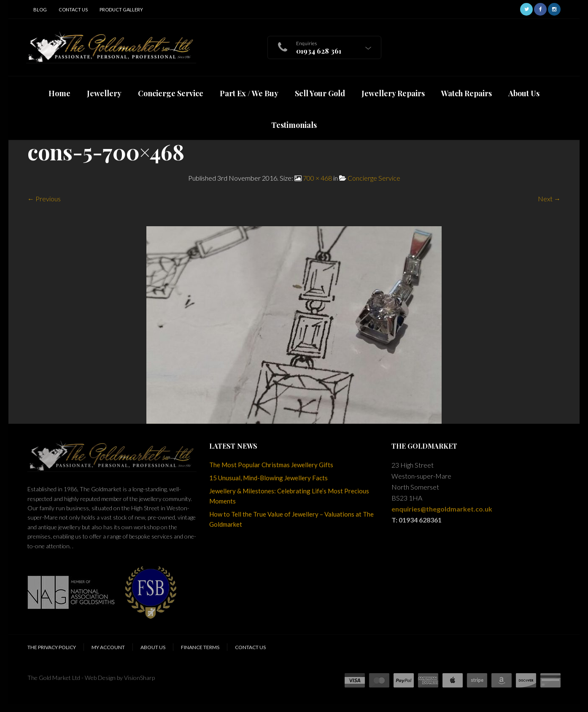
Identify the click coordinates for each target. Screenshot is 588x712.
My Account (108, 647)
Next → (549, 199)
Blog (40, 9)
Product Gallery (121, 9)
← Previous (44, 199)
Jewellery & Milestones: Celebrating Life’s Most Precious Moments (289, 496)
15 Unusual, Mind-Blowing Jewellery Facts (268, 478)
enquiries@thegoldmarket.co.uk (442, 509)
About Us (153, 647)
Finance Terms (200, 647)
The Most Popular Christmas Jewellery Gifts (271, 465)
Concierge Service (374, 178)
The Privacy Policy (52, 647)
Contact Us (73, 9)
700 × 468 (317, 178)
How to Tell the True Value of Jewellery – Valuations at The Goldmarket (291, 519)
